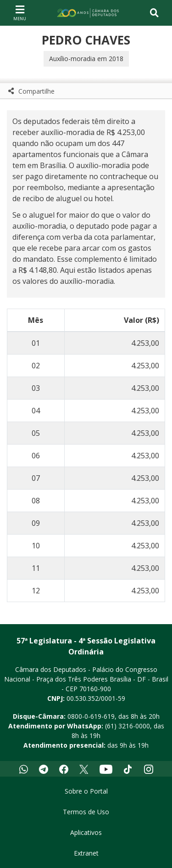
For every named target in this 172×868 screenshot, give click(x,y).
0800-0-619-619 (91, 716)
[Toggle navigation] (154, 13)
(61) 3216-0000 (128, 726)
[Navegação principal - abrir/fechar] (20, 13)
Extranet (86, 853)
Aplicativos (86, 832)
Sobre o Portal (86, 791)
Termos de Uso (86, 812)
